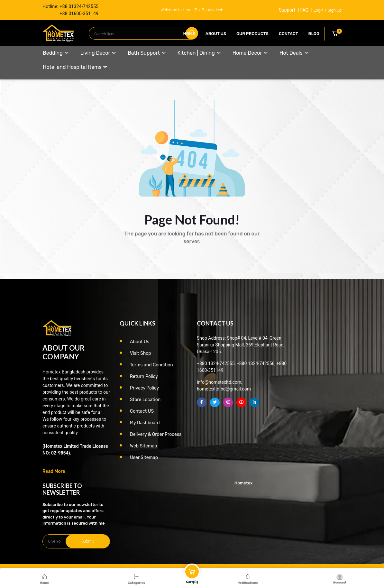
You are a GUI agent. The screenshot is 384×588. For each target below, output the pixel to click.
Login (319, 10)
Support (287, 10)
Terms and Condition (151, 365)
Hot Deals (294, 53)
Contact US (142, 411)
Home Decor (250, 53)
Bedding (56, 53)
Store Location (145, 400)
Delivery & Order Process (156, 434)
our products (252, 34)
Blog (314, 34)
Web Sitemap (143, 446)
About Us (216, 34)
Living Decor (98, 53)
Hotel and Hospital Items (75, 67)
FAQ (304, 10)
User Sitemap (144, 458)
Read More (54, 471)
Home (189, 34)
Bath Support (147, 53)
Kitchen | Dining (199, 53)
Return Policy (144, 377)
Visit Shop (141, 353)
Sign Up (335, 10)
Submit (88, 541)
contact (288, 34)
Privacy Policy (144, 388)
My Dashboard (145, 423)
